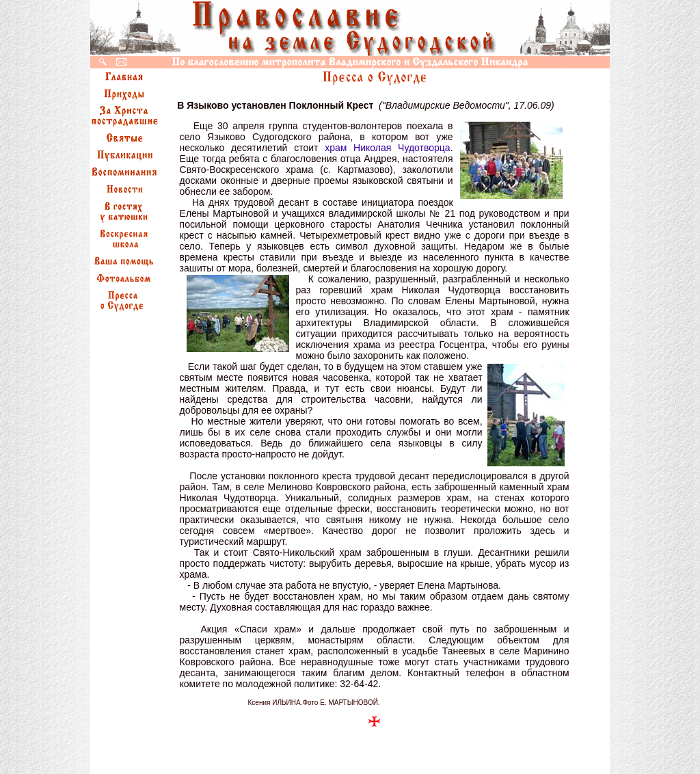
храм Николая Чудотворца (387, 148)
